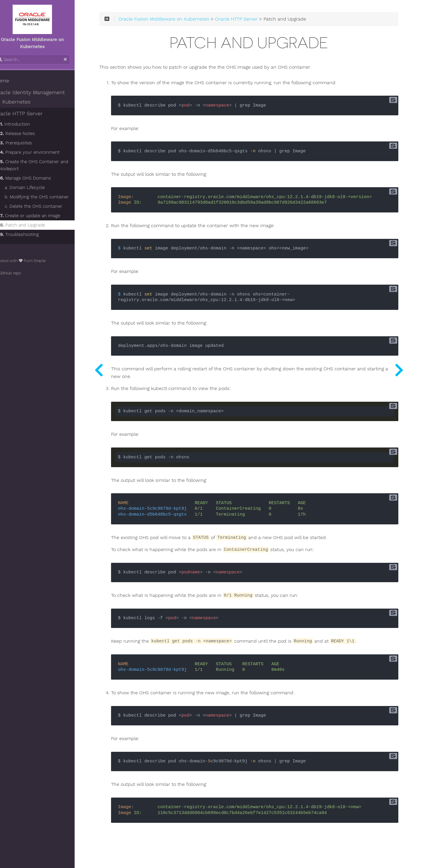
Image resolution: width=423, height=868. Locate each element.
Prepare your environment (40, 152)
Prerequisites (26, 143)
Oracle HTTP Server (29, 114)
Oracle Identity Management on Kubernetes (44, 97)
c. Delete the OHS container (44, 206)
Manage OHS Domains (36, 178)
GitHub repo (18, 273)
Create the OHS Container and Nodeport (44, 165)
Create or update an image (40, 216)
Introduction (25, 124)
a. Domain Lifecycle (35, 188)
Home (12, 81)
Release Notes (28, 134)
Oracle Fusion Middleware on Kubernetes (181, 21)
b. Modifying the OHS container (47, 197)
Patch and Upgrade (33, 225)
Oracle (50, 261)
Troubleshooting (30, 234)
